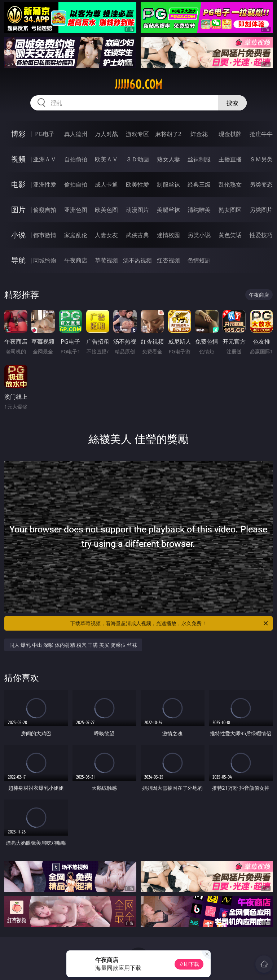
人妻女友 (106, 235)
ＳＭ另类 (261, 159)
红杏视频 (168, 260)
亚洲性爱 (45, 184)
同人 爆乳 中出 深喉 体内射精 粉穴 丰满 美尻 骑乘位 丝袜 (73, 645)
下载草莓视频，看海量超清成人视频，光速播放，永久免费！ (170, 623)
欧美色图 (106, 210)
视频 (18, 159)
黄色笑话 (230, 235)
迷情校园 (168, 235)
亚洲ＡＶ (45, 159)
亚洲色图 (76, 210)
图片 (18, 210)
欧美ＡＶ (106, 159)
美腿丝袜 (168, 210)
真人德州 (76, 134)
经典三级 (199, 184)
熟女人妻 (168, 159)
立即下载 (189, 964)
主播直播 (230, 159)
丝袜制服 (199, 159)
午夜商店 (76, 260)
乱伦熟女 (230, 184)
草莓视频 (106, 260)
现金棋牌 (230, 134)
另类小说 (199, 235)
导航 (18, 260)
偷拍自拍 (76, 184)
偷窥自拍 (45, 210)
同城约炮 (45, 260)
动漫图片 (137, 210)
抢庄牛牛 (261, 134)
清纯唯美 (199, 210)
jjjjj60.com (138, 84)
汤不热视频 (137, 260)
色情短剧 (199, 260)
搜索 (232, 103)
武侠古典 (137, 235)
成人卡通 (106, 184)
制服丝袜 (168, 184)
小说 (18, 235)
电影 (18, 184)
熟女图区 (230, 210)
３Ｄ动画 (137, 159)
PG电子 (45, 134)
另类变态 (261, 184)
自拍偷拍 (76, 159)
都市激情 (45, 235)
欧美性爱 (137, 184)
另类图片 (261, 210)
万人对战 (106, 134)
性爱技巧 (261, 235)
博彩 (18, 134)
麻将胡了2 (168, 134)
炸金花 (199, 134)
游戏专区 (137, 134)
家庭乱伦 (76, 235)
